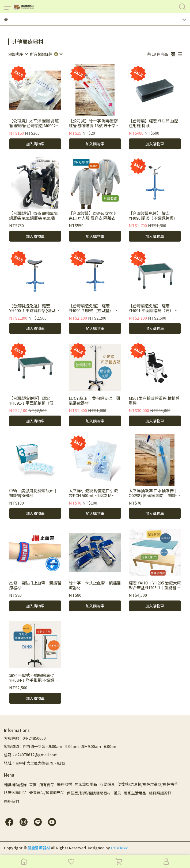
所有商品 (47, 785)
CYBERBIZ (119, 848)
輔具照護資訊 (160, 793)
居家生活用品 (135, 793)
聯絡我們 (12, 801)
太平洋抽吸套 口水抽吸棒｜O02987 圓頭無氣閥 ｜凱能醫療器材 (154, 493)
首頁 (33, 785)
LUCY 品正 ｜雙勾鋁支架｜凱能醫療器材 (94, 401)
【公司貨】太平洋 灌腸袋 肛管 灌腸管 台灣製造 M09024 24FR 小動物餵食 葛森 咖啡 (34, 123)
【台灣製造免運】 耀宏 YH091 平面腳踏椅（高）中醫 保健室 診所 (153, 308)
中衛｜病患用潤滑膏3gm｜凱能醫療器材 (33, 493)
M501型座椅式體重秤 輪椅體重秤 (154, 401)
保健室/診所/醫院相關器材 (89, 793)
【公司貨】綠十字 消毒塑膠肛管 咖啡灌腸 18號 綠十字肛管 (94, 123)
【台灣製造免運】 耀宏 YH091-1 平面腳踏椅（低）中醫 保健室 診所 (33, 401)
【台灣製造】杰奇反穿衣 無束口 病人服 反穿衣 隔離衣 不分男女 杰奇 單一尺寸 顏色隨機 (94, 216)
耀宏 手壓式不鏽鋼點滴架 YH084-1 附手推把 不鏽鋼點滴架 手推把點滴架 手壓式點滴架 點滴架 (34, 678)
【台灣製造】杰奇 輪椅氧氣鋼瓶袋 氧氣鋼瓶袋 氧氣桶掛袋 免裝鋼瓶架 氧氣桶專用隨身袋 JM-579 (34, 216)
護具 (117, 793)
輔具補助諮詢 (15, 785)
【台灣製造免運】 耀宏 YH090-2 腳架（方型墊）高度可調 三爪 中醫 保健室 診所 (94, 308)
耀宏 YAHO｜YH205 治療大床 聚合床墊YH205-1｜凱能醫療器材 (155, 585)
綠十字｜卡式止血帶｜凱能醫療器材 (95, 585)
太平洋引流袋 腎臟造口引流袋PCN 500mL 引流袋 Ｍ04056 (93, 493)
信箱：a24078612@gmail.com (31, 755)
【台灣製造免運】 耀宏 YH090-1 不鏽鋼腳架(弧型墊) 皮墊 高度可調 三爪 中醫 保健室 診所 (35, 308)
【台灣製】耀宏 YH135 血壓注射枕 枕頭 (153, 123)
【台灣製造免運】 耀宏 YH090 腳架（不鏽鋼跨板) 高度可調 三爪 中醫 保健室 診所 (154, 216)
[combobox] (18, 54)
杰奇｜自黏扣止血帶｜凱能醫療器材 (35, 585)
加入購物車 (35, 144)
